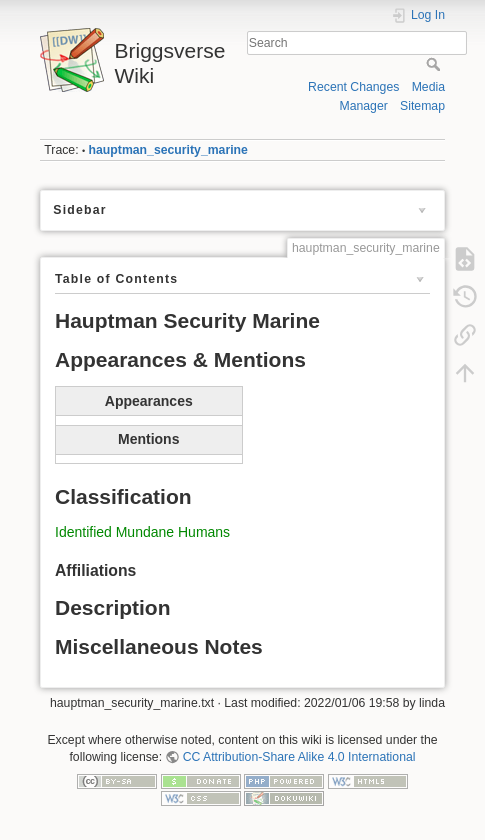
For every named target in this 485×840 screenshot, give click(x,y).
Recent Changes (353, 87)
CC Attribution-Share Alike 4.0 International (299, 757)
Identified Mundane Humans (142, 532)
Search (435, 64)
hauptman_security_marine (168, 150)
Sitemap (422, 106)
